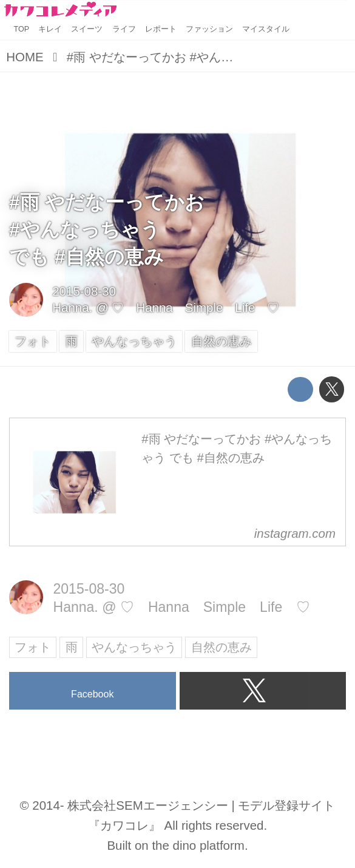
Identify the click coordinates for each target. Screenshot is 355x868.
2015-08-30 (84, 291)
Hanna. (72, 307)
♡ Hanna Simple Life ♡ (195, 307)
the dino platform (198, 845)
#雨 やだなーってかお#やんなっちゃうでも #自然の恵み (107, 229)
